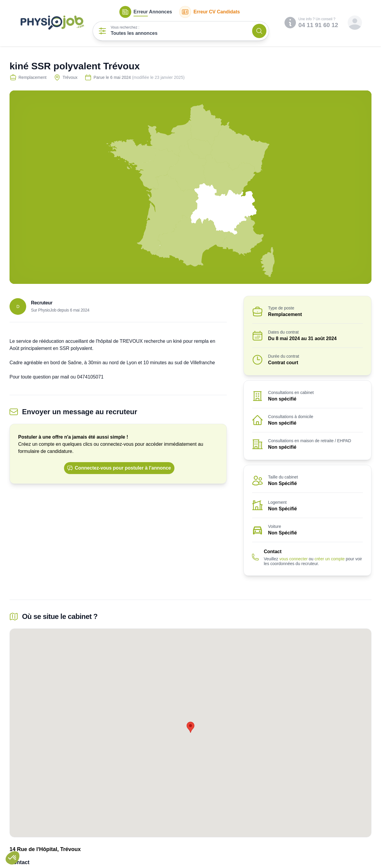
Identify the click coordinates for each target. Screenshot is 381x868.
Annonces (146, 12)
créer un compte (330, 559)
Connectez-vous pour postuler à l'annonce (119, 468)
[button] (13, 858)
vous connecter (293, 559)
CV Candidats (210, 12)
